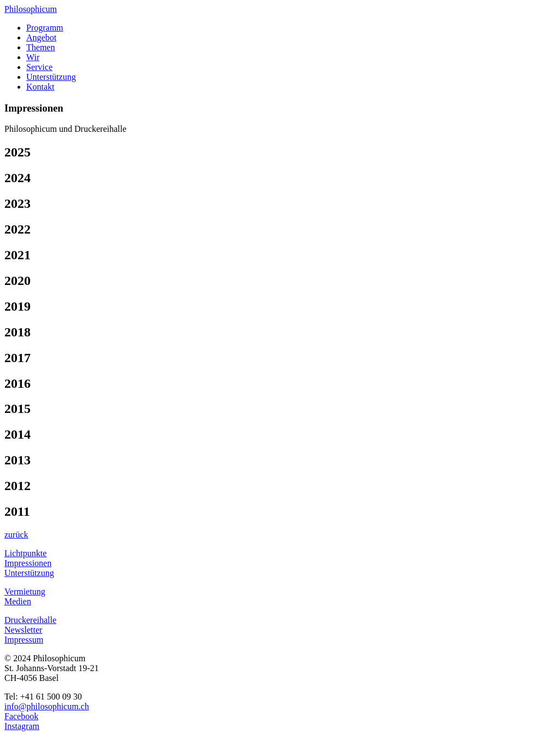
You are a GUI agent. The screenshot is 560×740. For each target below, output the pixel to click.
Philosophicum (31, 9)
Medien (18, 601)
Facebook (21, 716)
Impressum (24, 640)
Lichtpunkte (25, 553)
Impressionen (28, 563)
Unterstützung (51, 77)
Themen (40, 47)
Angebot (41, 37)
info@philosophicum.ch (47, 706)
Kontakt (40, 87)
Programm (45, 28)
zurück (16, 535)
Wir (33, 57)
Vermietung (25, 592)
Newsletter (23, 630)
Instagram (22, 726)
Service (39, 67)
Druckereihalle (30, 620)
